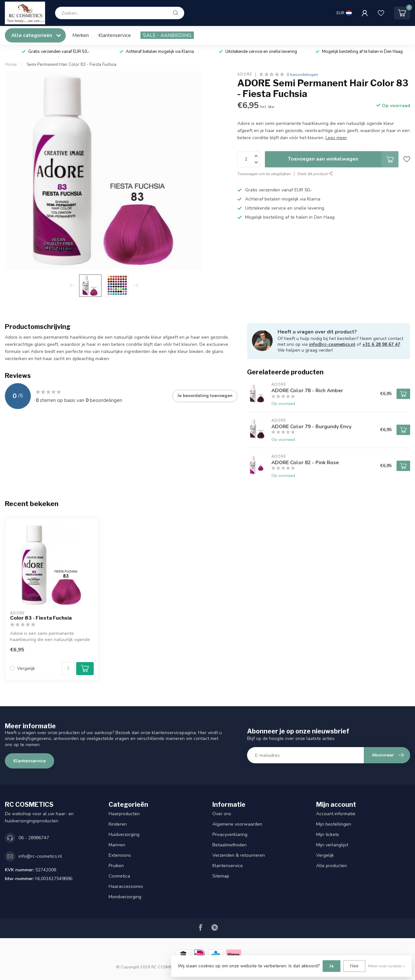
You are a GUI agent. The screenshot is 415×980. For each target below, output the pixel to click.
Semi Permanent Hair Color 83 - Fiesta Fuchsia (71, 65)
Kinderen (118, 824)
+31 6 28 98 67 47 (381, 344)
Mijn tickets (328, 835)
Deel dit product (315, 174)
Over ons (222, 814)
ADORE (245, 74)
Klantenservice (115, 35)
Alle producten (332, 866)
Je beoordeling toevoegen (205, 396)
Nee (354, 966)
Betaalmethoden (230, 845)
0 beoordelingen (302, 74)
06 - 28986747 (34, 838)
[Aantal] (68, 669)
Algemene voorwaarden (237, 824)
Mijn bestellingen (334, 824)
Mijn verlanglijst (332, 845)
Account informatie (336, 814)
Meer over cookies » (387, 966)
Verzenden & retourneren (239, 855)
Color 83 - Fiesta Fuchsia (41, 618)
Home (11, 65)
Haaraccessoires (126, 886)
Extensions (120, 855)
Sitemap (221, 876)
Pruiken (116, 866)
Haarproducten (124, 814)
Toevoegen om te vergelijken (264, 174)
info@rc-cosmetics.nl (332, 344)
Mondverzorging (125, 897)
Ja (332, 966)
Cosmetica (119, 876)
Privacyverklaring (230, 835)
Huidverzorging (124, 835)
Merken (81, 35)
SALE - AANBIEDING (167, 35)
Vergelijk (26, 668)
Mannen (117, 845)
